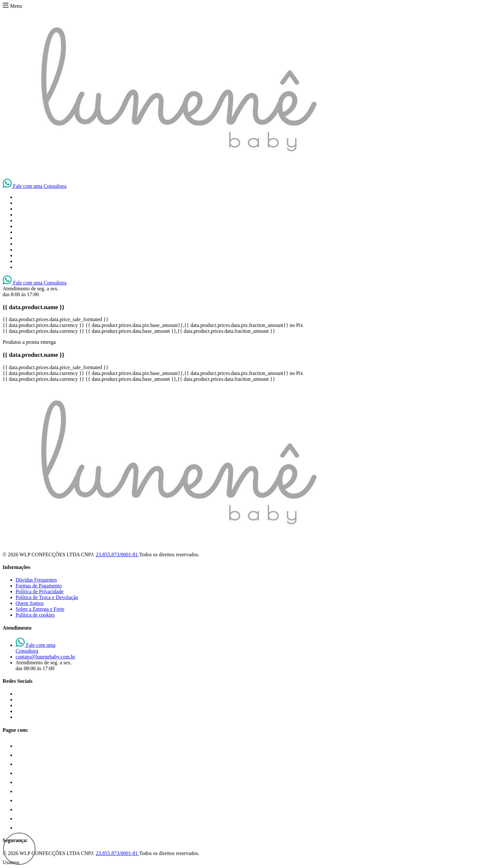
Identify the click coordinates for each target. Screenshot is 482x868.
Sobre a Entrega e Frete (40, 609)
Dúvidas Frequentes (36, 580)
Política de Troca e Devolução (47, 597)
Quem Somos (30, 603)
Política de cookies (35, 615)
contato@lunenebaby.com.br (45, 657)
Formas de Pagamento (39, 586)
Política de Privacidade (40, 591)
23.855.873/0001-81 (117, 555)
